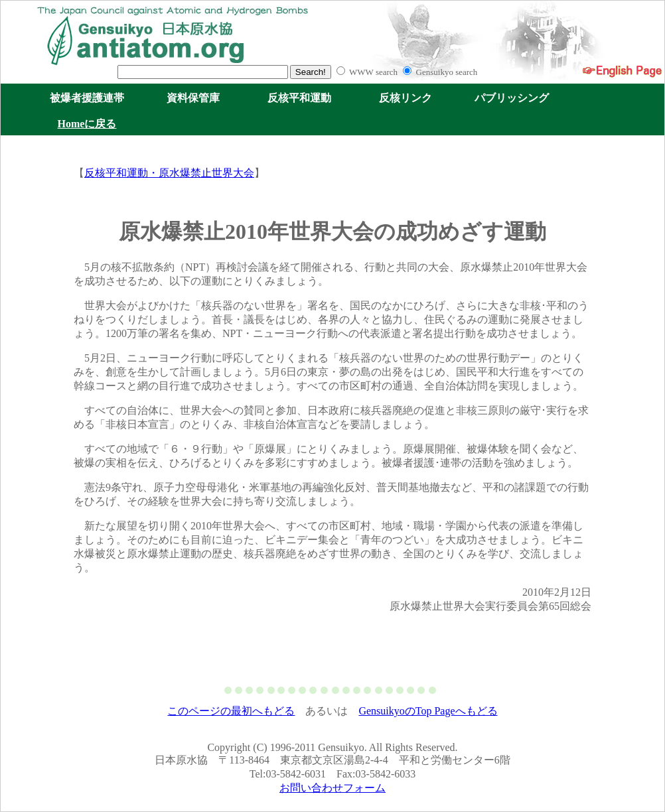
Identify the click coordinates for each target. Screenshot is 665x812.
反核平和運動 (299, 98)
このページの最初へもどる (231, 711)
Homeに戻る (87, 124)
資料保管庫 (193, 98)
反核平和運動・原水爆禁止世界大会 (169, 173)
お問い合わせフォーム (332, 788)
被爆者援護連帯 (87, 98)
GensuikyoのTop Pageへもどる (428, 711)
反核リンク (406, 98)
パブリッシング (512, 98)
